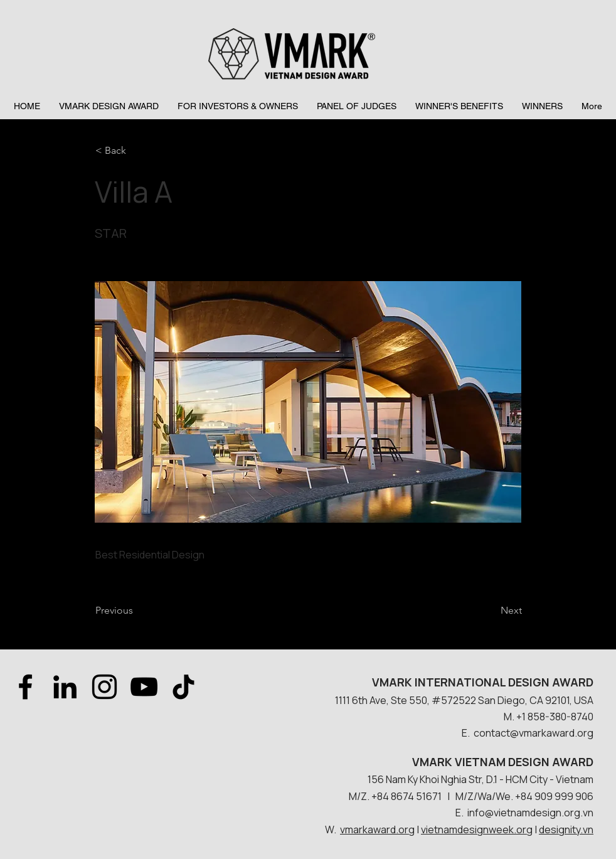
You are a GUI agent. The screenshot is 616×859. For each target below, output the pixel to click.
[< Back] (137, 151)
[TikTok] (183, 687)
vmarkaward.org (377, 830)
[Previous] (137, 611)
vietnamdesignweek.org (477, 830)
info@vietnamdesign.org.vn (530, 813)
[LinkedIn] (65, 687)
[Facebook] (25, 687)
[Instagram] (104, 687)
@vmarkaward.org (552, 733)
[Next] (491, 611)
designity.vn (566, 830)
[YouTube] (144, 687)
